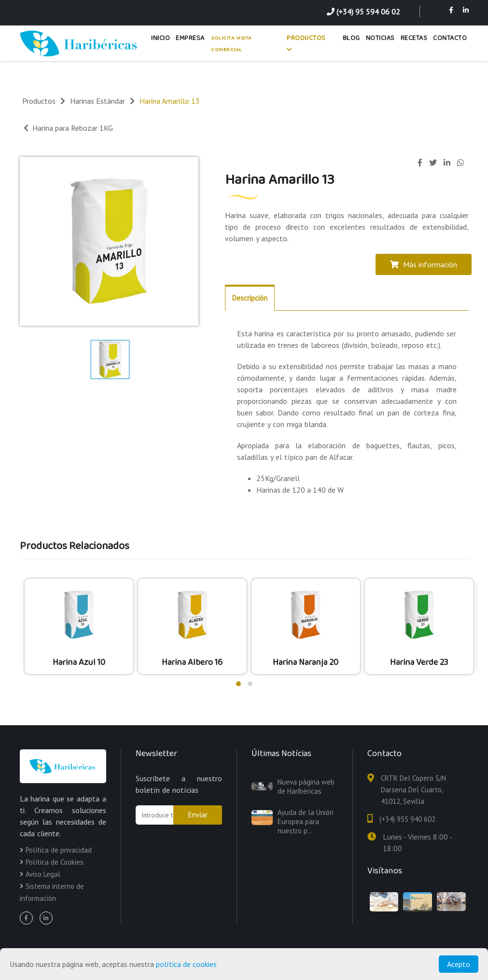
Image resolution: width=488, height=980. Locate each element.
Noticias (380, 38)
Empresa (190, 38)
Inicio (160, 38)
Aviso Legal (40, 874)
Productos (306, 43)
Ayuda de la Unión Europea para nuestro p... (306, 821)
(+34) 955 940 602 (407, 819)
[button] (238, 684)
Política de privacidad (56, 850)
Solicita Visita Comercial (231, 44)
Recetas (414, 38)
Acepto (459, 964)
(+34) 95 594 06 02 (363, 12)
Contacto (450, 38)
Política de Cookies (52, 862)
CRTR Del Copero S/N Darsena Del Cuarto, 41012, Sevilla (413, 790)
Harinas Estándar (98, 101)
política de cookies (186, 964)
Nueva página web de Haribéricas (306, 787)
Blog (351, 38)
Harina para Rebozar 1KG (68, 128)
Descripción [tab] (250, 298)
